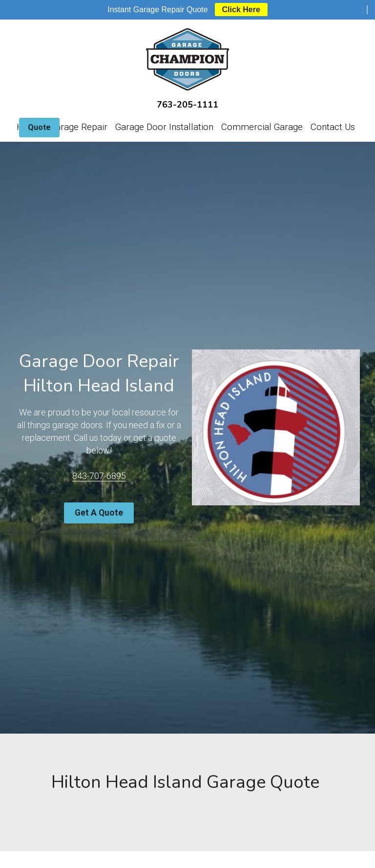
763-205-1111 (187, 105)
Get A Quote (98, 511)
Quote (39, 127)
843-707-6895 (98, 475)
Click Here (241, 10)
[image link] (187, 57)
